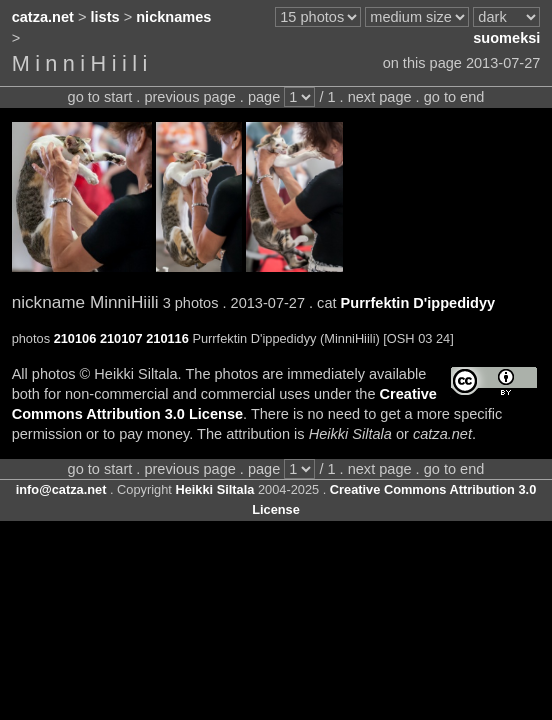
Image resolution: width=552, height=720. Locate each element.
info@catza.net (61, 489)
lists (105, 17)
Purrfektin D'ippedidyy (418, 303)
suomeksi (506, 38)
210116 (167, 338)
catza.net (43, 17)
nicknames (173, 17)
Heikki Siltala (214, 489)
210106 (75, 338)
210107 (121, 338)
